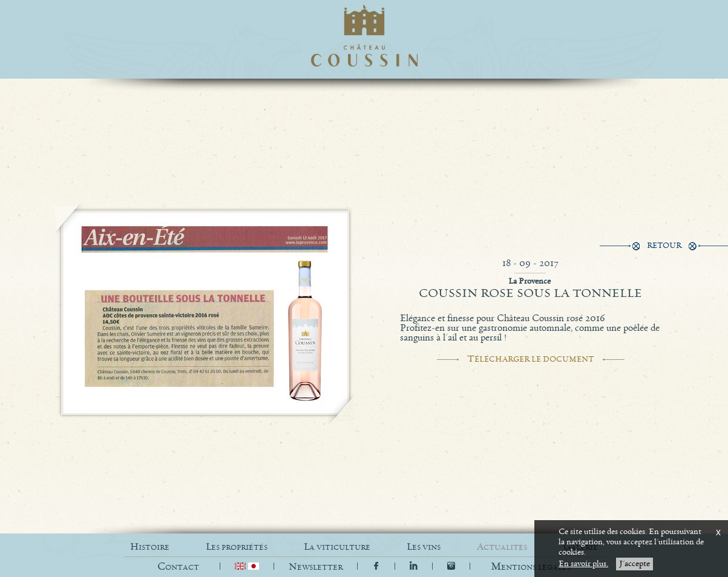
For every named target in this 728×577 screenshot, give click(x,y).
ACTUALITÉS (502, 547)
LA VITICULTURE (337, 547)
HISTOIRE (150, 547)
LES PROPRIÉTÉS (237, 547)
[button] (531, 567)
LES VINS (424, 547)
